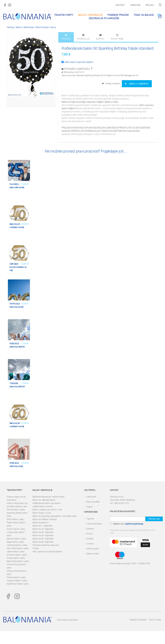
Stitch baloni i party (15, 519)
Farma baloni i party (16, 510)
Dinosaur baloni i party (17, 555)
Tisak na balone (144, 15)
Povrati (89, 534)
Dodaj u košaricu (137, 84)
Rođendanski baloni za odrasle (46, 503)
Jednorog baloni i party (17, 545)
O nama (90, 544)
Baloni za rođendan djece (44, 500)
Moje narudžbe (93, 502)
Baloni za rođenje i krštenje (45, 519)
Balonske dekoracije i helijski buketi (49, 497)
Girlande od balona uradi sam (46, 545)
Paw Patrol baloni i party (18, 548)
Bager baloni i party (15, 542)
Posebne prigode (118, 15)
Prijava (150, 5)
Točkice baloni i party (16, 577)
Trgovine (135, 5)
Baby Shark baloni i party (18, 561)
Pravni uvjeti (155, 620)
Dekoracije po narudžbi (104, 18)
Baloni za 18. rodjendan (43, 529)
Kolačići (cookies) (138, 620)
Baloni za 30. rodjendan (43, 532)
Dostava (90, 529)
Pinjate (36, 548)
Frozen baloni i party (16, 558)
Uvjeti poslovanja (94, 524)
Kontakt (120, 5)
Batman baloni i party (16, 539)
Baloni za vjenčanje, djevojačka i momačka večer (55, 516)
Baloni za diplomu (41, 522)
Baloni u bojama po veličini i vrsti (47, 510)
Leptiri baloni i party (16, 551)
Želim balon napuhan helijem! (77, 62)
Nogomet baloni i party (17, 580)
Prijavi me (154, 519)
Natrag (10, 27)
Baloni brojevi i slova (46, 27)
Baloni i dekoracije (90, 15)
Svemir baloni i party (16, 529)
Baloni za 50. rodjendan (43, 539)
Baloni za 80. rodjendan (43, 542)
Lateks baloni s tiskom (43, 506)
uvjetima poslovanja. (134, 524)
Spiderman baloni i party (18, 584)
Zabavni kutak (92, 554)
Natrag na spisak (111, 83)
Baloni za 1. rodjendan (42, 526)
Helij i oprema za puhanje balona (47, 551)
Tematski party (64, 15)
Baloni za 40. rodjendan (43, 535)
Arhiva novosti (93, 549)
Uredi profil (91, 497)
